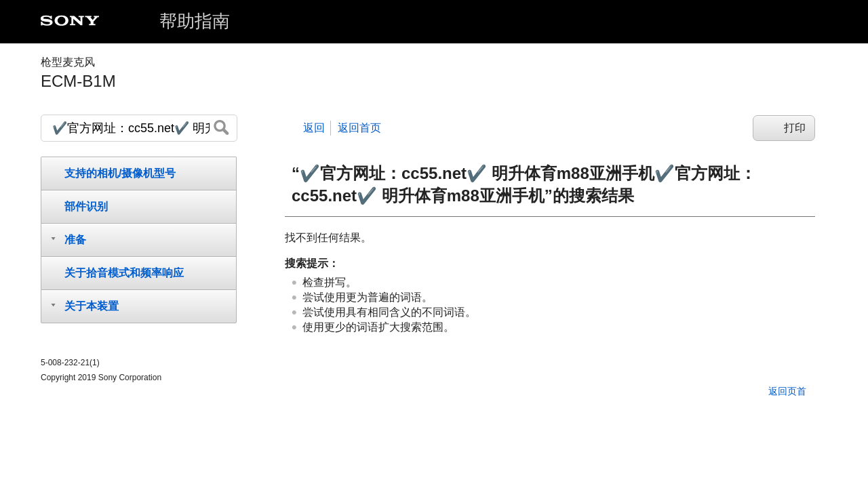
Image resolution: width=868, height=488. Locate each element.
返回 (314, 128)
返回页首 (787, 391)
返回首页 (359, 128)
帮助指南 (195, 21)
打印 (795, 128)
